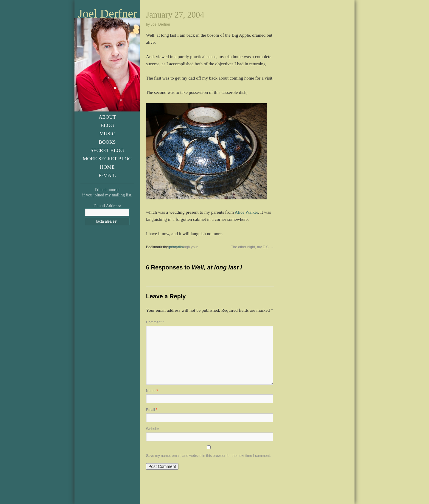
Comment (155, 322)
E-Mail (107, 175)
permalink (177, 247)
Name (152, 391)
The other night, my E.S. (252, 247)
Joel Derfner (108, 14)
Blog (107, 125)
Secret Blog (107, 150)
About (107, 117)
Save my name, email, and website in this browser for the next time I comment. (208, 456)
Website (152, 429)
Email (152, 410)
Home (107, 167)
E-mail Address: (107, 206)
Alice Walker (246, 212)
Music (107, 134)
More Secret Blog (107, 159)
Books (107, 142)
